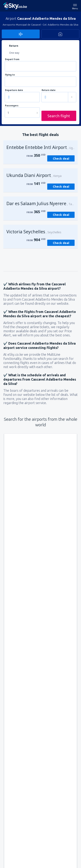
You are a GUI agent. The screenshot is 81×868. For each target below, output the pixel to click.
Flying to (10, 75)
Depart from (12, 59)
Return (14, 46)
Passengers (12, 106)
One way (14, 53)
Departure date (14, 90)
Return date (49, 90)
